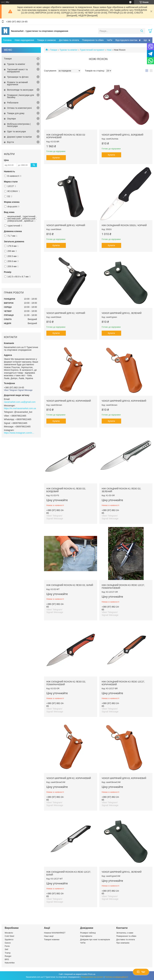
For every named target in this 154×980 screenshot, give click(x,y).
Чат (141, 972)
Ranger (8, 956)
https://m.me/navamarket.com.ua (20, 408)
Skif (6, 949)
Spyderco (9, 939)
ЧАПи (83, 943)
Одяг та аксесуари (16, 131)
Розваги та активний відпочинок (17, 83)
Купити (56, 158)
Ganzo (8, 943)
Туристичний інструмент (92, 50)
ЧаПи (110, 40)
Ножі (109, 50)
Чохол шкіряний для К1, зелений (122, 313)
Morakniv (9, 933)
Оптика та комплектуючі (19, 108)
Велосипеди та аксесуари (20, 90)
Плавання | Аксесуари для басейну (21, 96)
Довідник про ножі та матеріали (95, 939)
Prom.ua (92, 974)
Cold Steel (9, 936)
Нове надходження (24, 40)
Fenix (7, 946)
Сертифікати (86, 936)
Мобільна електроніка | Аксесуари (19, 125)
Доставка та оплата (69, 40)
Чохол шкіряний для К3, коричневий (124, 401)
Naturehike (10, 963)
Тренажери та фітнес (18, 77)
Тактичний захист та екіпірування (17, 71)
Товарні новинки (52, 939)
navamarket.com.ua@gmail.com (20, 402)
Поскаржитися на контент (92, 977)
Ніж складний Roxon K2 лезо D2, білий (70, 585)
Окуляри (11, 119)
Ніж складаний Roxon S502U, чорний (124, 225)
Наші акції (49, 936)
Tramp (8, 953)
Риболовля (13, 103)
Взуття (10, 142)
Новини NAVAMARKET (55, 933)
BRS (7, 959)
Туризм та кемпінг (69, 50)
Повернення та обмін (93, 40)
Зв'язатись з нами (125, 933)
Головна (7, 40)
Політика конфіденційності (116, 977)
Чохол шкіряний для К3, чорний (66, 225)
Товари (54, 50)
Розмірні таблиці (88, 933)
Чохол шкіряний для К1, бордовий (122, 135)
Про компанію (123, 943)
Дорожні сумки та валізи (19, 137)
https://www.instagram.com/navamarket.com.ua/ (20, 433)
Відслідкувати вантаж (126, 40)
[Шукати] (142, 31)
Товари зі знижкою (46, 40)
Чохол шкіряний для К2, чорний (66, 313)
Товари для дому (16, 113)
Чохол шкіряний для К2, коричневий (69, 401)
